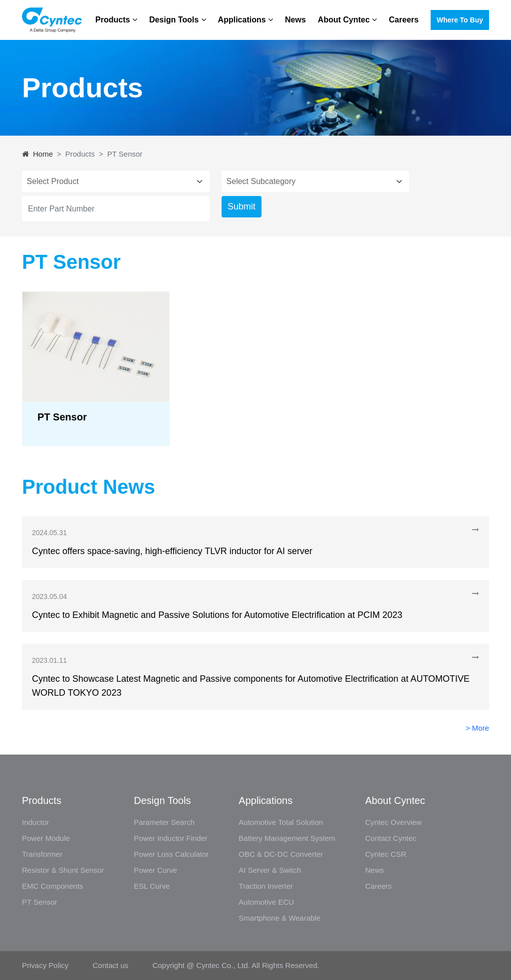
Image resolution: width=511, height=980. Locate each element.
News (295, 20)
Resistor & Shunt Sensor (63, 870)
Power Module (46, 838)
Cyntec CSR (386, 854)
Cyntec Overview (393, 822)
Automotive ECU (266, 902)
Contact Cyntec (391, 838)
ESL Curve (152, 886)
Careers (404, 20)
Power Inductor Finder (171, 838)
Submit (242, 206)
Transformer (42, 854)
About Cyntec (347, 20)
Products (116, 20)
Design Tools (178, 20)
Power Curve (155, 870)
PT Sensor (40, 902)
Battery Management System (287, 838)
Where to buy (460, 20)
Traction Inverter (266, 886)
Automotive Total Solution (281, 822)
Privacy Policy (46, 965)
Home (43, 154)
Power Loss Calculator (171, 854)
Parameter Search (164, 822)
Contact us (111, 965)
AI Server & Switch (270, 870)
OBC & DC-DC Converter (281, 854)
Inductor (35, 822)
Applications (246, 20)
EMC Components (53, 886)
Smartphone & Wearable (279, 918)
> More (477, 728)
